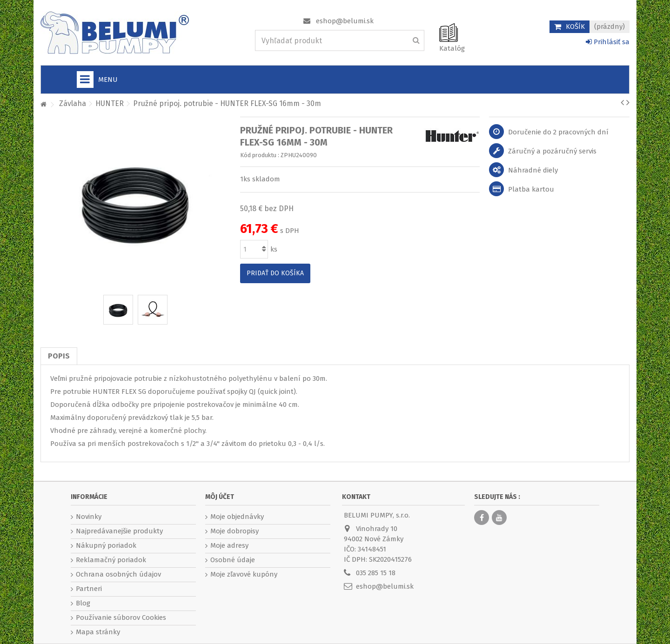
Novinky (89, 517)
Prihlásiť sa (608, 42)
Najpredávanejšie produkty (119, 531)
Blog (83, 603)
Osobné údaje (233, 560)
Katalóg (452, 48)
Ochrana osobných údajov (118, 574)
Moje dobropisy (234, 531)
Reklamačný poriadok (111, 560)
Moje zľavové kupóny (244, 574)
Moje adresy (229, 545)
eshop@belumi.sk (345, 21)
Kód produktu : (260, 155)
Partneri (89, 589)
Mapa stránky (98, 632)
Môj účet (220, 497)
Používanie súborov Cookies (121, 617)
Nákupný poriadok (106, 545)
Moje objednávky (237, 517)
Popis (59, 356)
